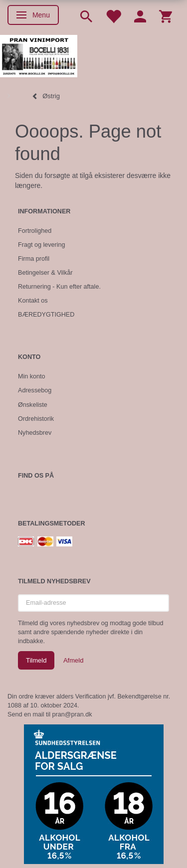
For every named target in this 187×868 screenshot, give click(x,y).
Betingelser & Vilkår (45, 273)
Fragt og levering (42, 245)
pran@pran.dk (72, 714)
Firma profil (34, 259)
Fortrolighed (35, 231)
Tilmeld (36, 660)
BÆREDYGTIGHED (46, 315)
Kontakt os (33, 301)
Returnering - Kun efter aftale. (59, 287)
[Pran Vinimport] (39, 55)
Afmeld (73, 660)
